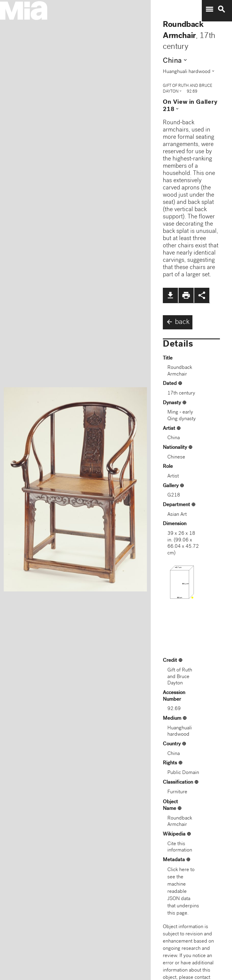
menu (209, 9)
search (221, 9)
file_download (170, 295)
